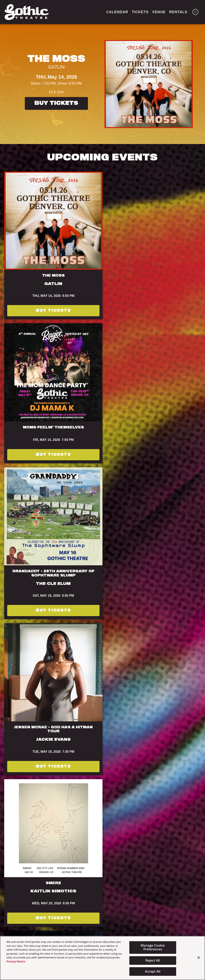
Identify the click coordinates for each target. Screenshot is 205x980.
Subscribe (28, 561)
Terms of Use (177, 543)
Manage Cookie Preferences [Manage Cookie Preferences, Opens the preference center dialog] (153, 947)
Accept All (153, 971)
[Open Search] (195, 12)
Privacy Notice (16, 961)
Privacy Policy (27, 548)
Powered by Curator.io (176, 792)
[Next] (198, 84)
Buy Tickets (56, 103)
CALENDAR (117, 12)
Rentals (178, 12)
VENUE (159, 12)
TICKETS (140, 12)
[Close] (199, 958)
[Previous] (7, 84)
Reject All (153, 960)
